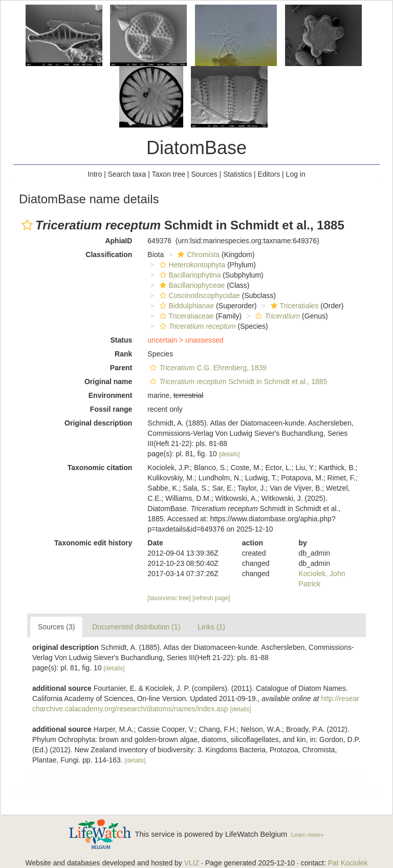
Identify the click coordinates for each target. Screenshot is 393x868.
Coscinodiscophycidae (199, 295)
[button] (27, 225)
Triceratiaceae (185, 316)
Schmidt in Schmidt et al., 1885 (237, 382)
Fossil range (111, 409)
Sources (204, 174)
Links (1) (211, 627)
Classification (109, 255)
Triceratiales (293, 306)
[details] (230, 454)
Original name (108, 382)
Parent (121, 368)
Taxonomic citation (100, 468)
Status (122, 340)
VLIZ (192, 863)
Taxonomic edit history (93, 543)
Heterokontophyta (191, 265)
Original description (98, 423)
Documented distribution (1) (136, 627)
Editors (269, 174)
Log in (296, 174)
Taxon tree (169, 174)
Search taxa (127, 174)
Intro (95, 174)
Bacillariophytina (189, 275)
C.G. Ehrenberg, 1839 (207, 368)
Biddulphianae (186, 306)
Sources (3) (56, 627)
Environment (111, 395)
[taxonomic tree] (169, 598)
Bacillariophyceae (191, 285)
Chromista (197, 255)
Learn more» (308, 835)
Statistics (237, 174)
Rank (123, 354)
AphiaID (118, 241)
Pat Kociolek (348, 863)
